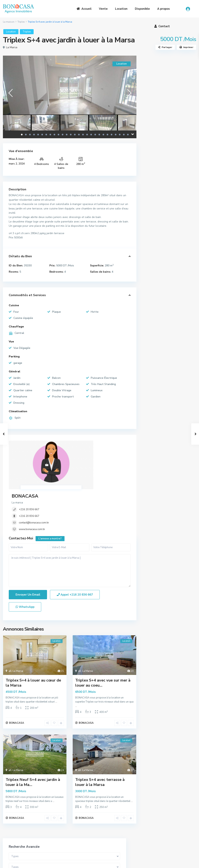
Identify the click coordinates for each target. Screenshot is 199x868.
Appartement (157, 202)
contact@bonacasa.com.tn (85, 470)
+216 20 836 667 (80, 457)
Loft (151, 229)
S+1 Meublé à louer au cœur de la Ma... (179, 310)
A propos (164, 9)
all (10, 631)
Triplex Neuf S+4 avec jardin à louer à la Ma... (33, 744)
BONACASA (76, 444)
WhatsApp (25, 567)
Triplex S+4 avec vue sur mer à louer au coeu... (103, 643)
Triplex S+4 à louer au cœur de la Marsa (33, 643)
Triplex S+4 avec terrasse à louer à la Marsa (100, 744)
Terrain (153, 237)
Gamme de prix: (158, 135)
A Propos (60, 822)
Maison (153, 255)
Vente (103, 9)
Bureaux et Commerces (163, 246)
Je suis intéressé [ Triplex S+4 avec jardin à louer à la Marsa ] (70, 531)
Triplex (21, 22)
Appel (75, 555)
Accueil (84, 9)
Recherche (169, 161)
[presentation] (10, 93)
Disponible (142, 9)
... (56, 662)
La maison (9, 22)
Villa (151, 194)
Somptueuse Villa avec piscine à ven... (177, 293)
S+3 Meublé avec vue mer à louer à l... (179, 328)
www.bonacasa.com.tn (83, 477)
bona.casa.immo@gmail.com (124, 837)
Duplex (153, 211)
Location (121, 9)
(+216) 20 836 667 (119, 832)
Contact (162, 26)
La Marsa (12, 47)
